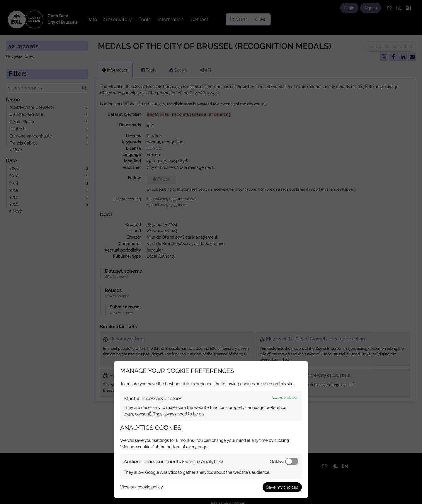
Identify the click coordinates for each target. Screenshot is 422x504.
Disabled (276, 461)
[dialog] (211, 430)
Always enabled (284, 398)
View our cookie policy (141, 487)
